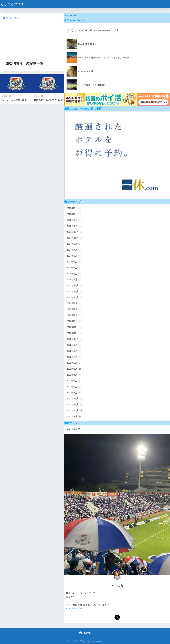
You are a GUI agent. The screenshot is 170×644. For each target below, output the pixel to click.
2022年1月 (74, 393)
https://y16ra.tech (74, 609)
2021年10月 (75, 411)
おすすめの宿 (73, 429)
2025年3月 (74, 220)
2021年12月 (75, 399)
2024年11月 (75, 238)
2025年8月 (74, 208)
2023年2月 (74, 321)
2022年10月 (75, 339)
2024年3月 (74, 268)
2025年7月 (74, 214)
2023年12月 (75, 286)
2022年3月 (74, 381)
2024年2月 (74, 274)
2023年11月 (75, 292)
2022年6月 (74, 363)
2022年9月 (74, 345)
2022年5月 (74, 369)
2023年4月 (74, 315)
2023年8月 (74, 304)
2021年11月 (75, 405)
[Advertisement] (32, 40)
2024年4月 (74, 262)
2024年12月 (75, 232)
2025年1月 (74, 226)
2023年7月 (74, 310)
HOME (85, 633)
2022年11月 (75, 333)
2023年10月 (75, 298)
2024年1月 (74, 280)
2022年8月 (74, 351)
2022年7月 (74, 357)
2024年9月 (74, 244)
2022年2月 (74, 387)
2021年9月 (74, 417)
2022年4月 (74, 375)
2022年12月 (75, 327)
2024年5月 (74, 256)
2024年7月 (74, 250)
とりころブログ (12, 4)
